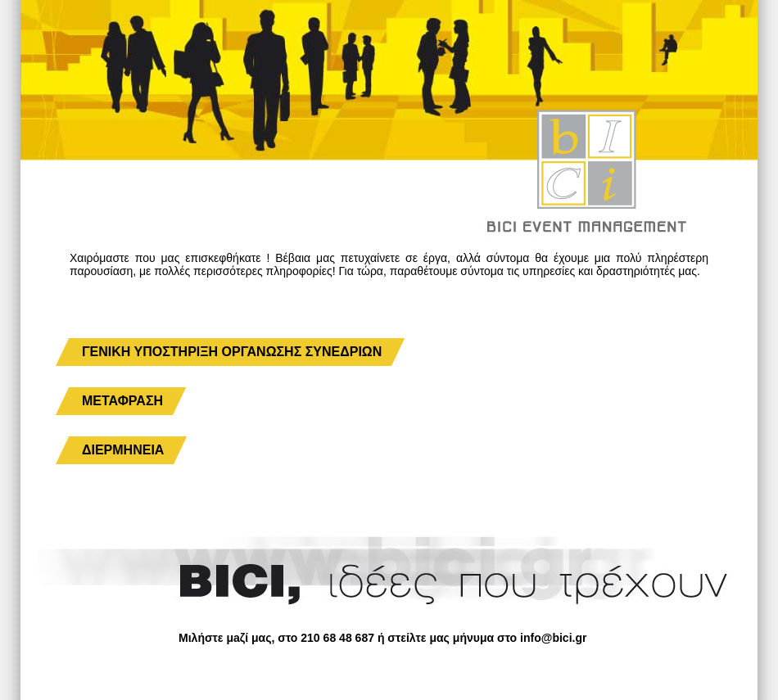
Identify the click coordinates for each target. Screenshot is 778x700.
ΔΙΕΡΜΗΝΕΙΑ (123, 450)
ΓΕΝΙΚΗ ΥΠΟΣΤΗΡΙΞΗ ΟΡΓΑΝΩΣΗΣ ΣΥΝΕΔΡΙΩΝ (232, 352)
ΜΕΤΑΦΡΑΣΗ (122, 401)
